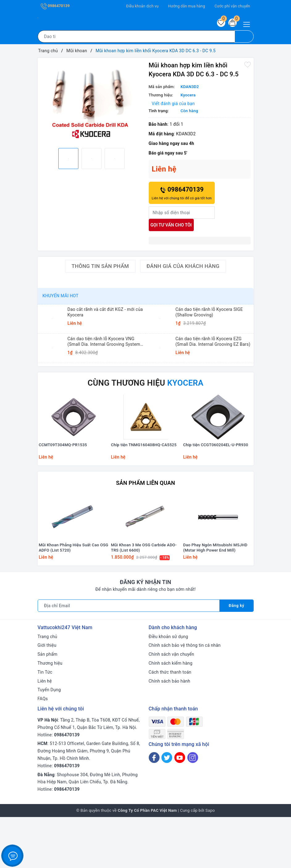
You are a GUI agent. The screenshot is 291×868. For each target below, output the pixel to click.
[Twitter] (167, 809)
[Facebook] (154, 809)
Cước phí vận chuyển (232, 6)
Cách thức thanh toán (170, 723)
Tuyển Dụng (49, 741)
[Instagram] (193, 809)
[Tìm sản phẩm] (136, 38)
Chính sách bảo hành (170, 732)
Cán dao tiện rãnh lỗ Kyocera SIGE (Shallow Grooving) (209, 314)
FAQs (43, 750)
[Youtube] (180, 809)
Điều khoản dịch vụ (142, 6)
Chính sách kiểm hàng (171, 714)
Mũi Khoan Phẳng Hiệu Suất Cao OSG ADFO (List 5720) (74, 599)
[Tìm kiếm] (244, 38)
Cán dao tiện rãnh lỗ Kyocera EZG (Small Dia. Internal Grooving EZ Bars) (213, 343)
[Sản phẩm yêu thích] (218, 24)
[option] (92, 104)
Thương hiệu (50, 714)
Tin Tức (45, 723)
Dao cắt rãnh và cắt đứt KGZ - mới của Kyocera (105, 314)
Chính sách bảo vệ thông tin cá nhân (185, 696)
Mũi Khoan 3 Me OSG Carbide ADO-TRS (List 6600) (144, 599)
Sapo (210, 861)
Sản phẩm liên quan (145, 509)
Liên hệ (45, 732)
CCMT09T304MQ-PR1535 (63, 472)
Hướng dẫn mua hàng (187, 6)
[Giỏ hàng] (231, 24)
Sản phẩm (48, 705)
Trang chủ (48, 688)
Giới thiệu (47, 696)
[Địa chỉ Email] (128, 657)
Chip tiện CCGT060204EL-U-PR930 (216, 472)
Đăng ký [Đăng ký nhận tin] (236, 657)
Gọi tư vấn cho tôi (171, 227)
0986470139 (55, 6)
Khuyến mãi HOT (61, 298)
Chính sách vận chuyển (172, 705)
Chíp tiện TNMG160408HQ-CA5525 (144, 472)
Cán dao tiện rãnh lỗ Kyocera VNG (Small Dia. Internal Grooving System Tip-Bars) (104, 343)
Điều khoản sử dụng (168, 688)
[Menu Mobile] (248, 24)
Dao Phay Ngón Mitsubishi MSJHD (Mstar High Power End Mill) (215, 599)
